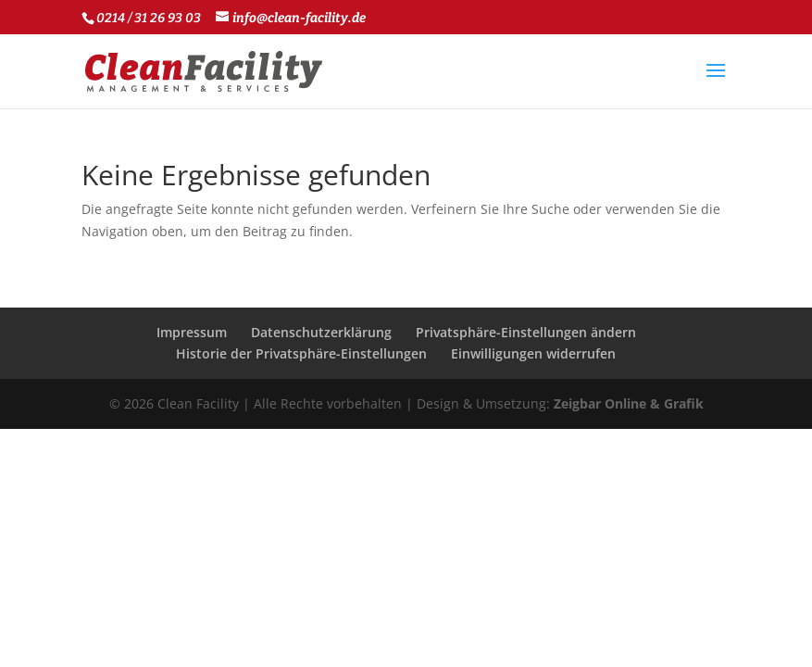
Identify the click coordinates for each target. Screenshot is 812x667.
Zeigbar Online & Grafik (629, 403)
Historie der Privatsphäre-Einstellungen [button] (301, 353)
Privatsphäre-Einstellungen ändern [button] (526, 332)
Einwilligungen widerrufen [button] (533, 353)
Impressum (192, 332)
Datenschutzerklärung (321, 332)
